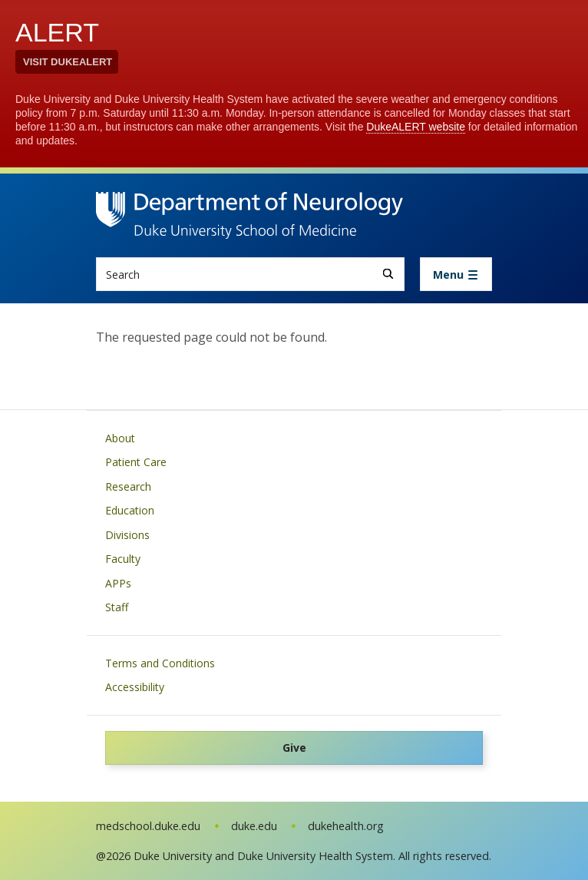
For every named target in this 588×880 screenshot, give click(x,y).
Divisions (127, 535)
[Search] (388, 274)
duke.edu (254, 826)
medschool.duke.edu (148, 826)
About (120, 438)
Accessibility (135, 687)
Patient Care (136, 462)
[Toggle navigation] (456, 274)
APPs (118, 583)
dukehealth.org (346, 826)
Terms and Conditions (160, 663)
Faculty (123, 559)
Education (130, 510)
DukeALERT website (416, 127)
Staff (117, 607)
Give (294, 748)
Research (128, 486)
